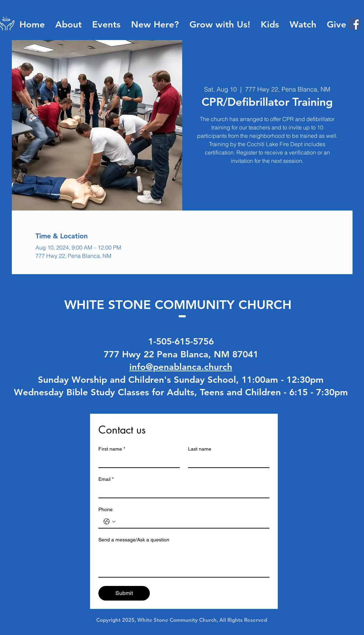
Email (106, 479)
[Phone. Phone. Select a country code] (110, 522)
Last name (200, 449)
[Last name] (227, 461)
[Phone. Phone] (191, 522)
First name (112, 449)
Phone (106, 509)
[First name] (137, 461)
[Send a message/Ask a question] (184, 561)
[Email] (182, 491)
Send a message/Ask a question (134, 540)
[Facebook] (355, 24)
